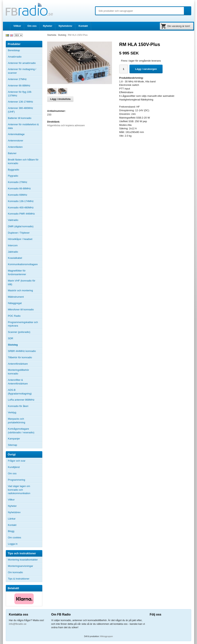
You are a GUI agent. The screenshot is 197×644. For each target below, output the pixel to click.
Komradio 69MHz (18, 195)
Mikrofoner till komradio (21, 309)
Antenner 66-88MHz (25, 86)
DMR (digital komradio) (21, 226)
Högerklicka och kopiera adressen (66, 125)
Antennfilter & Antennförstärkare (18, 382)
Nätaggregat (15, 303)
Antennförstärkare (18, 364)
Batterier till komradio (20, 118)
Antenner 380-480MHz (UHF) (25, 110)
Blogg (11, 531)
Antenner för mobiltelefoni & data (23, 126)
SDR (10, 338)
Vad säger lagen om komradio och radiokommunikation (19, 490)
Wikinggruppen (106, 636)
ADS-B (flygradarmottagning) (20, 392)
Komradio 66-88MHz (19, 188)
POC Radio (14, 316)
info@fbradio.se (18, 624)
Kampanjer (14, 439)
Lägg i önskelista (60, 99)
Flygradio (13, 176)
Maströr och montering (20, 290)
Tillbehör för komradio (25, 357)
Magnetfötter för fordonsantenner (17, 272)
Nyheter (48, 26)
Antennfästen (25, 147)
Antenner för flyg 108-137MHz (20, 94)
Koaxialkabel (15, 258)
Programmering (17, 480)
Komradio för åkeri (18, 406)
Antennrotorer (16, 141)
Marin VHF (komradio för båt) (22, 282)
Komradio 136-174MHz (21, 201)
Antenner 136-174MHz (25, 102)
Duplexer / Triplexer (19, 233)
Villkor (17, 26)
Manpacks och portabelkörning (17, 421)
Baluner (12, 153)
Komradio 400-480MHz (21, 208)
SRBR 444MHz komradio (22, 351)
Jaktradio (13, 252)
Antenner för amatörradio (25, 63)
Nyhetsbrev (65, 26)
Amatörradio (25, 57)
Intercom (13, 245)
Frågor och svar (17, 461)
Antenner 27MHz (25, 79)
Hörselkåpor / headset (20, 239)
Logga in (13, 544)
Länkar (12, 519)
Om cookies (15, 538)
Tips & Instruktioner (19, 579)
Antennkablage (16, 134)
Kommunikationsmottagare (23, 264)
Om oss (32, 26)
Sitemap (13, 445)
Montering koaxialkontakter (23, 560)
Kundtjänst (14, 467)
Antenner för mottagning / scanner (22, 71)
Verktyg (12, 412)
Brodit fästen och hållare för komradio (23, 161)
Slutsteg (13, 345)
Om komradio (15, 572)
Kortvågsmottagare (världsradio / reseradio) (21, 431)
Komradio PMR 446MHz (21, 214)
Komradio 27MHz (18, 182)
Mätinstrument (16, 297)
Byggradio (14, 170)
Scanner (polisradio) (19, 332)
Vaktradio (13, 220)
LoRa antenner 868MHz (21, 400)
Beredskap (14, 50)
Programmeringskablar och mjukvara (23, 324)
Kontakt (83, 26)
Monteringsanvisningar (20, 566)
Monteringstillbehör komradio (18, 372)
